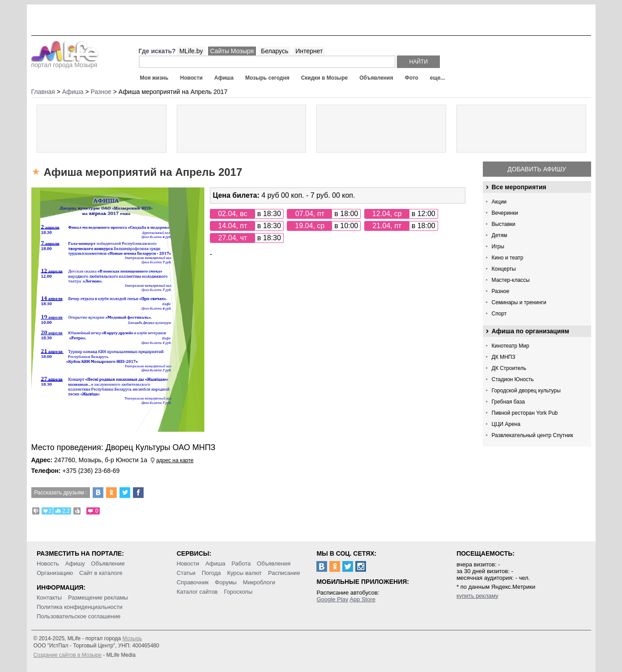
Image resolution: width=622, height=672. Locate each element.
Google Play (332, 599)
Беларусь (275, 51)
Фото (412, 78)
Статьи (186, 573)
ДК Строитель (509, 368)
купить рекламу (477, 596)
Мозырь (132, 638)
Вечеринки (505, 213)
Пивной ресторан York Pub (525, 413)
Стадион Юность (513, 379)
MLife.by (191, 51)
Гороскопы (238, 592)
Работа (241, 564)
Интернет (309, 51)
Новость (48, 564)
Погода (211, 573)
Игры (498, 247)
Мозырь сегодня (267, 78)
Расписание (284, 573)
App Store (362, 599)
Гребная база (508, 402)
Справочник (193, 582)
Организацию (55, 573)
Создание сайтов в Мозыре (68, 655)
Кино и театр (508, 258)
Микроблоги (259, 582)
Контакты (49, 598)
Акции (499, 202)
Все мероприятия (519, 187)
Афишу (75, 564)
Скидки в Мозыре (324, 78)
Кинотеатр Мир (511, 346)
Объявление (108, 564)
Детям (500, 235)
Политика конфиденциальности (80, 607)
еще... (437, 78)
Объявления (376, 78)
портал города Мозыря (65, 62)
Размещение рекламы (98, 598)
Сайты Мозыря (232, 51)
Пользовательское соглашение (79, 616)
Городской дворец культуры (526, 391)
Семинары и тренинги (519, 302)
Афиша (224, 78)
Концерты (504, 269)
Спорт (499, 314)
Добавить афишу (537, 169)
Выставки (504, 224)
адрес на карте (175, 460)
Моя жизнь (154, 78)
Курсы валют (244, 573)
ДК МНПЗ (504, 357)
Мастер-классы (511, 280)
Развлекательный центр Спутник (533, 435)
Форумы (226, 582)
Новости (191, 78)
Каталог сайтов (197, 592)
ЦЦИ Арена (506, 424)
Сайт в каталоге (101, 573)
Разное (501, 291)
